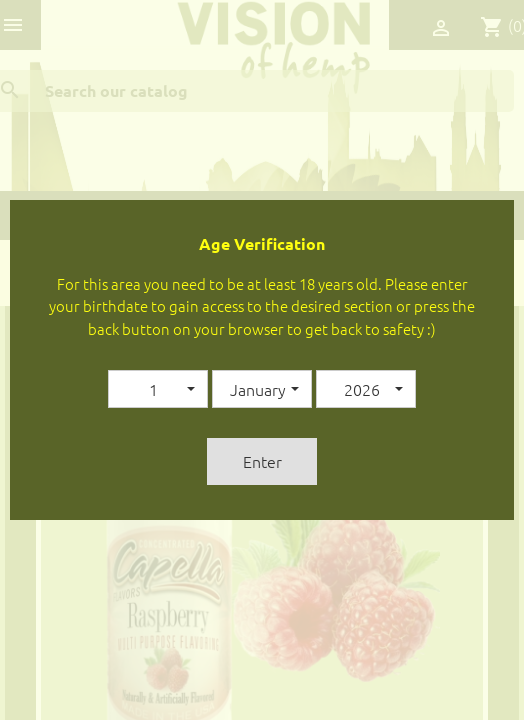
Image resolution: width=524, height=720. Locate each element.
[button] (158, 389)
